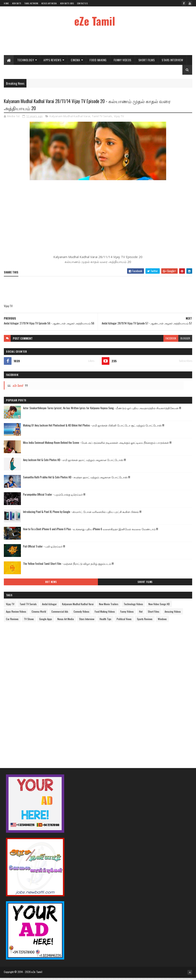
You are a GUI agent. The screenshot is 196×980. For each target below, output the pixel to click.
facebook (171, 341)
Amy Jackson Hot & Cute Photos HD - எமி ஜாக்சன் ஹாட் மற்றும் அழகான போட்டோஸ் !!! (74, 462)
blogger (185, 341)
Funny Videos (123, 61)
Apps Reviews (52, 61)
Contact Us (82, 3)
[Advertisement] (98, 43)
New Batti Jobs (67, 3)
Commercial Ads (60, 614)
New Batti (17, 3)
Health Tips (105, 621)
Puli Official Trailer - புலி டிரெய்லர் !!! (44, 549)
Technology (26, 61)
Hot (141, 614)
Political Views (124, 621)
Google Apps (46, 621)
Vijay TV (119, 118)
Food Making (98, 61)
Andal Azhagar (49, 606)
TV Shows (29, 621)
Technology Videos (133, 606)
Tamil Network (31, 3)
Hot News (51, 584)
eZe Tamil (95, 21)
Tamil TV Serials (102, 118)
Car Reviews (12, 621)
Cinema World (39, 614)
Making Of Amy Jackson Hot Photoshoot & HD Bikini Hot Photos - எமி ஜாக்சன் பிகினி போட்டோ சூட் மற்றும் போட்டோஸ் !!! (94, 428)
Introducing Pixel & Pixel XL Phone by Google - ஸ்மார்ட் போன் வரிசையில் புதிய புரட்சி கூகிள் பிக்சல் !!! (82, 514)
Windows (162, 621)
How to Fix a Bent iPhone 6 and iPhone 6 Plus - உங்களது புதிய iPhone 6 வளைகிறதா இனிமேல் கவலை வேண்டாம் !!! (91, 531)
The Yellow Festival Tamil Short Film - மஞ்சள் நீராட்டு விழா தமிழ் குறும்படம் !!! (68, 566)
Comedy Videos (81, 614)
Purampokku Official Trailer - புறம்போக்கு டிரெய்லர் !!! (54, 497)
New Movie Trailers (109, 606)
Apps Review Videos (16, 614)
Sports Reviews (145, 621)
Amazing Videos (173, 614)
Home (6, 3)
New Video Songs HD (159, 606)
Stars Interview (172, 61)
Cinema (75, 61)
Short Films (147, 61)
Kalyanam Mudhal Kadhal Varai (70, 118)
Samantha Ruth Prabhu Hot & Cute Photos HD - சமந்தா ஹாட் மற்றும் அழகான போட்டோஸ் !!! (77, 479)
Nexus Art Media (49, 3)
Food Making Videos (105, 614)
